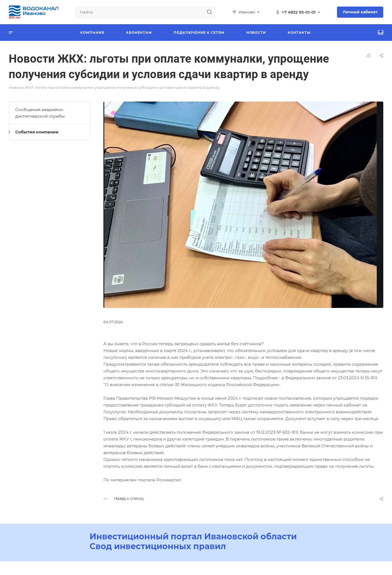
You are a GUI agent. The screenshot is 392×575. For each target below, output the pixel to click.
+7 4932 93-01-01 (299, 12)
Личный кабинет (360, 12)
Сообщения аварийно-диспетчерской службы (40, 113)
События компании (37, 132)
